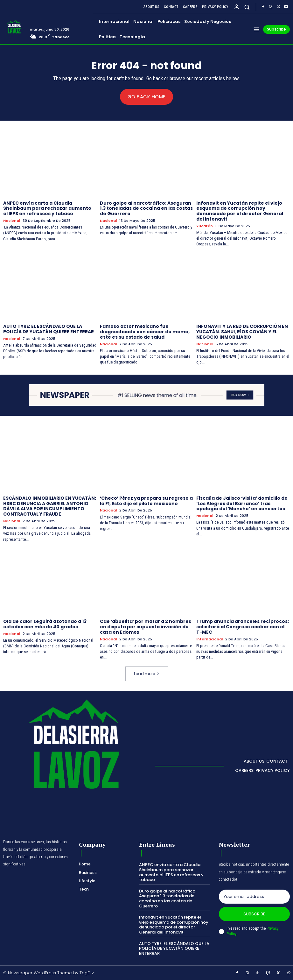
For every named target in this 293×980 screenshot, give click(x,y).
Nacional (12, 220)
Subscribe (254, 914)
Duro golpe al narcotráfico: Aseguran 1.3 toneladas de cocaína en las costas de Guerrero (146, 208)
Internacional (209, 639)
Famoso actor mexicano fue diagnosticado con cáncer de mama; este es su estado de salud (145, 332)
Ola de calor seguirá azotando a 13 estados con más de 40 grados (45, 624)
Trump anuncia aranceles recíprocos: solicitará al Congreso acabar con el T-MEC (243, 627)
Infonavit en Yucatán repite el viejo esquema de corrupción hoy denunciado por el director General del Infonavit (240, 211)
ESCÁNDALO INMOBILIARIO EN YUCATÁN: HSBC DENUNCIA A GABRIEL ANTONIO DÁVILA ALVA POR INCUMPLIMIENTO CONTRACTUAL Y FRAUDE (50, 506)
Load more (147, 674)
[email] (254, 896)
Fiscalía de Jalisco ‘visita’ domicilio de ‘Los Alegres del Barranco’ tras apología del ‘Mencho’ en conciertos (242, 503)
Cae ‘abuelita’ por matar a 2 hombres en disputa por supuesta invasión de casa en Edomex (146, 627)
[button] (247, 7)
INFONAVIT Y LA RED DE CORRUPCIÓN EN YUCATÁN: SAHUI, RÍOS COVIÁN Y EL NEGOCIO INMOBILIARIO (242, 332)
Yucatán (205, 226)
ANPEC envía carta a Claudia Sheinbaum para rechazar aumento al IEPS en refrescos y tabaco (47, 208)
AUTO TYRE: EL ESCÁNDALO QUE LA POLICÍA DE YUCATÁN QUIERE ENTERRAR (49, 329)
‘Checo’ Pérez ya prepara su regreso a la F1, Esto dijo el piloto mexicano (146, 501)
